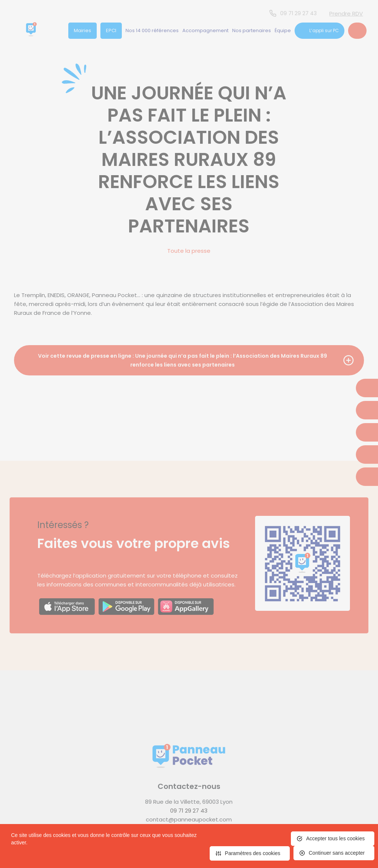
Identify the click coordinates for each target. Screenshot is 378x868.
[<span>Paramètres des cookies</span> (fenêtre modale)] (250, 853)
